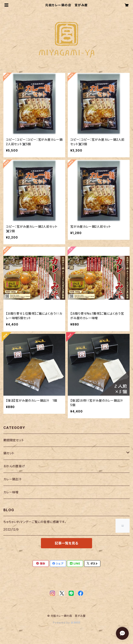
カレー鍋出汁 (13, 479)
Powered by (66, 623)
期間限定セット (14, 440)
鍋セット (9, 453)
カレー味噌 (11, 492)
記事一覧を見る (66, 543)
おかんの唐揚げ (14, 466)
